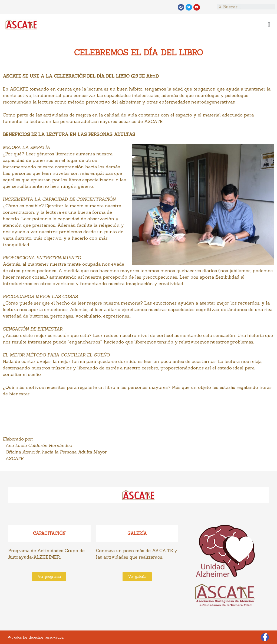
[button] (269, 24)
